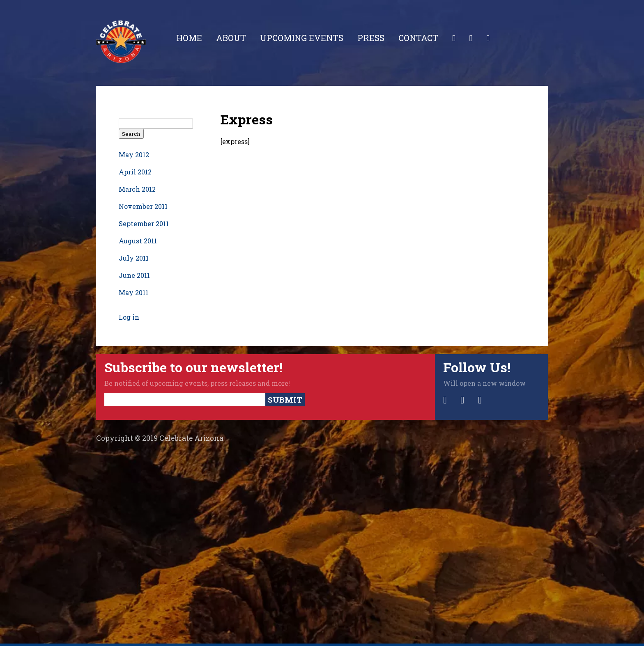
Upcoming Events (302, 38)
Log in (129, 317)
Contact (418, 38)
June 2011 (134, 275)
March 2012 (137, 189)
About (231, 38)
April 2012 (135, 172)
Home (189, 38)
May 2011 (133, 292)
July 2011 (134, 258)
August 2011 (138, 241)
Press (371, 38)
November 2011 (143, 206)
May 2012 (134, 155)
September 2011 (144, 223)
